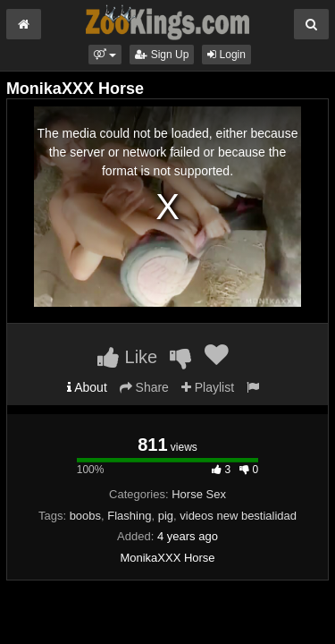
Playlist (208, 387)
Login (226, 55)
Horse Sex (199, 494)
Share (144, 387)
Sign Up (162, 55)
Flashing (129, 516)
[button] (105, 55)
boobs (85, 516)
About (87, 387)
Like (127, 357)
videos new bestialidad (238, 516)
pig (166, 516)
